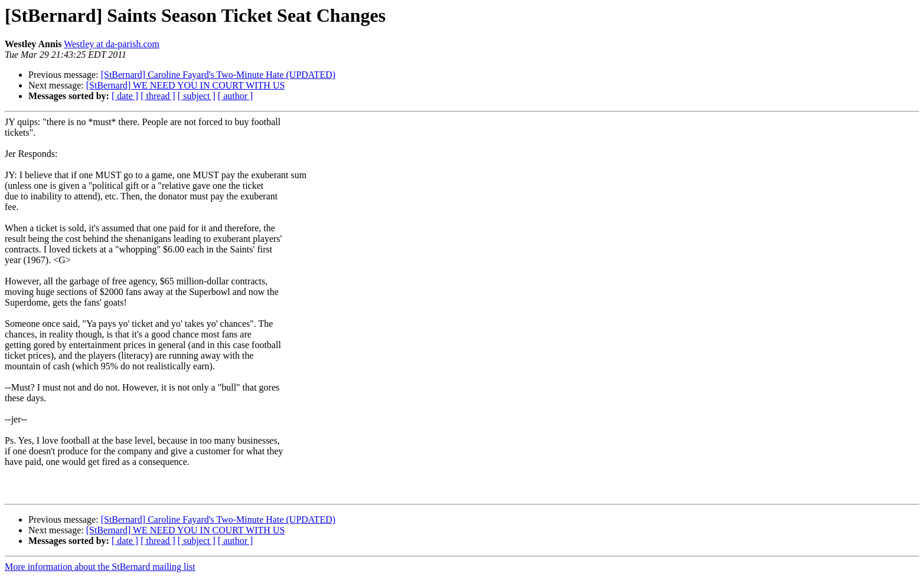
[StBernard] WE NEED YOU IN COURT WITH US (186, 85)
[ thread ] (158, 96)
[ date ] (125, 96)
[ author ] (236, 96)
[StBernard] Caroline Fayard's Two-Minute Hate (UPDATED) (218, 75)
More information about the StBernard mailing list (100, 567)
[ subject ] (197, 96)
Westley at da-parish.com (112, 44)
